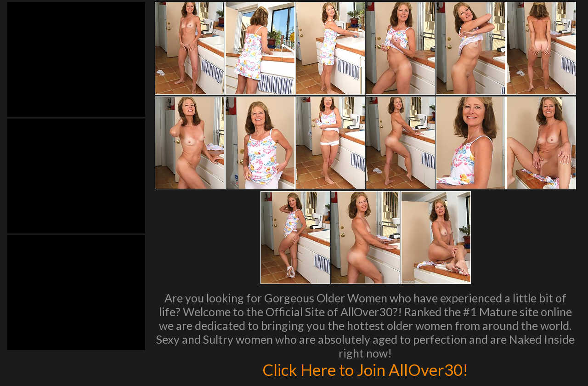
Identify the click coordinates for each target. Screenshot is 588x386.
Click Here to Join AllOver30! (365, 369)
